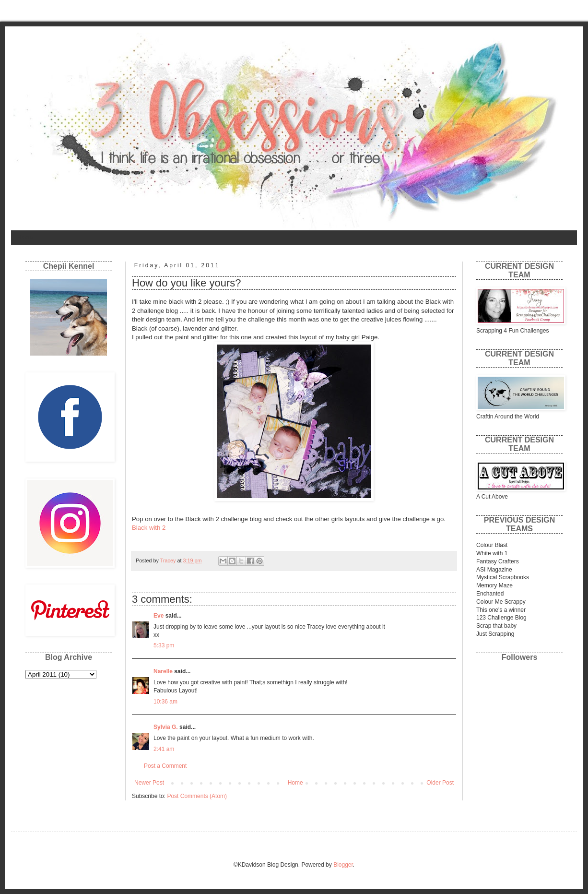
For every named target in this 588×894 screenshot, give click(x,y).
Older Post (440, 783)
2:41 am (164, 749)
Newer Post (149, 783)
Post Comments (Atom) (197, 796)
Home (25, 238)
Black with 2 (149, 528)
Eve (159, 616)
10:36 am (165, 702)
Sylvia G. (166, 727)
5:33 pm (164, 645)
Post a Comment (165, 766)
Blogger (343, 865)
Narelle (163, 671)
